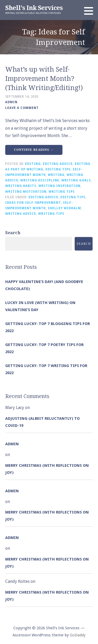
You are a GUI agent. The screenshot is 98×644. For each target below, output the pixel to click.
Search (13, 233)
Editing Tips (58, 169)
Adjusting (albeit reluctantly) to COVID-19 (42, 422)
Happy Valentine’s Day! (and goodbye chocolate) (44, 285)
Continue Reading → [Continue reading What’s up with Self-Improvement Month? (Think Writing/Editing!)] (34, 150)
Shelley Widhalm (64, 208)
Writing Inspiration (59, 186)
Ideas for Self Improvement (33, 203)
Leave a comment (22, 108)
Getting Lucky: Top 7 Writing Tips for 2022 (46, 369)
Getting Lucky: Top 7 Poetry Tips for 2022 (44, 348)
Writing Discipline (40, 180)
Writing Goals (76, 180)
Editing (33, 164)
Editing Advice (58, 164)
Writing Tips (62, 192)
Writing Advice (21, 214)
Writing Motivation (26, 192)
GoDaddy (78, 635)
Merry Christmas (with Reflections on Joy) (47, 469)
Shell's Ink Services (34, 8)
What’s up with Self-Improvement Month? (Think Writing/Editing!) (44, 79)
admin (11, 102)
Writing (56, 175)
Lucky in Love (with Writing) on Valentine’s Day (40, 306)
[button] (90, 11)
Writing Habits (21, 186)
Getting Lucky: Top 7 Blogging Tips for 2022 (48, 327)
